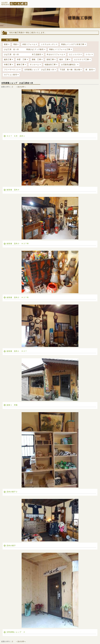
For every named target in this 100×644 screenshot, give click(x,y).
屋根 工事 (36, 59)
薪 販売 (89, 70)
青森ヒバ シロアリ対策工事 (73, 44)
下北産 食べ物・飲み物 (70, 70)
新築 (6, 44)
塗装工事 (50, 59)
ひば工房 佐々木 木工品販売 (23, 54)
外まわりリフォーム (55, 54)
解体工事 (21, 65)
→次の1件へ (21, 87)
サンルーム (34, 65)
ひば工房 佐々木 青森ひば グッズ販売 (24, 49)
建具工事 (8, 59)
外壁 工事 (22, 59)
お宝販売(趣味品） (69, 65)
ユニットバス (74, 54)
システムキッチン (48, 44)
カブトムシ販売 (11, 75)
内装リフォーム (29, 44)
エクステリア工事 (82, 59)
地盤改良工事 (50, 65)
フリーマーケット (11, 70)
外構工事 (8, 65)
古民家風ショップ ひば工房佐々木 (39, 70)
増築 (15, 44)
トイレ (88, 54)
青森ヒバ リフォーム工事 (60, 49)
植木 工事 (64, 59)
